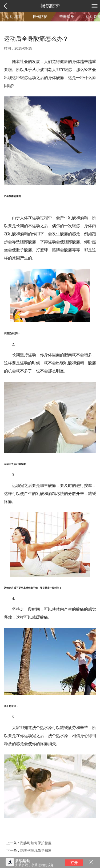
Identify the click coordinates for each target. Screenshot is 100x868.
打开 (74, 863)
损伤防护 (50, 6)
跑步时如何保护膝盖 (36, 843)
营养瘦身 (67, 17)
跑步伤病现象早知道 (36, 850)
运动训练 (13, 17)
